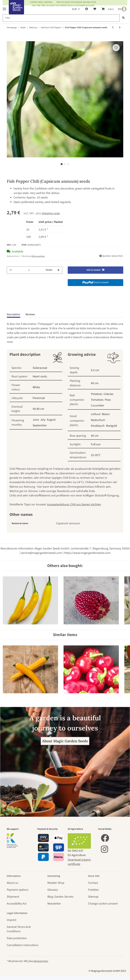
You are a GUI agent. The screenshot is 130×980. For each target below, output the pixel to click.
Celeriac (109, 394)
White (36, 387)
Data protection (17, 938)
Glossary (53, 890)
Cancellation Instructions (23, 945)
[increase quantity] (58, 270)
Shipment (13, 897)
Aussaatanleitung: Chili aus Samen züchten (74, 504)
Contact (93, 883)
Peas (108, 400)
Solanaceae (40, 368)
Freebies (93, 890)
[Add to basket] (9, 39)
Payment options (18, 890)
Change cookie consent (103, 904)
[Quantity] (29, 270)
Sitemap (93, 897)
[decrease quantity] (11, 270)
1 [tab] (62, 164)
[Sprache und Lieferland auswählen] (122, 9)
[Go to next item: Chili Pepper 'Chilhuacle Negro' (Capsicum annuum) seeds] (120, 28)
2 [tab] (65, 164)
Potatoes (97, 394)
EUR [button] (74, 9)
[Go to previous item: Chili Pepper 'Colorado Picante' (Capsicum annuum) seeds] (113, 28)
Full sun (96, 444)
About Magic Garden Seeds (65, 741)
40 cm (95, 383)
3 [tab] (68, 164)
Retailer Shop (56, 883)
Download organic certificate (79, 862)
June (36, 420)
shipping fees (41, 961)
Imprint (12, 920)
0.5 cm (95, 370)
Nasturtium (98, 420)
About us (12, 883)
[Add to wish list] (116, 48)
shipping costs (51, 213)
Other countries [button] (38, 256)
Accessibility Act (17, 904)
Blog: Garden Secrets (60, 897)
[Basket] (108, 9)
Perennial (39, 398)
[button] (87, 9)
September (40, 425)
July (43, 420)
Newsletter (54, 904)
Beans (106, 414)
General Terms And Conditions (19, 929)
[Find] (61, 18)
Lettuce (96, 414)
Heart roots (40, 376)
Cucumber (97, 405)
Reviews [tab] (30, 314)
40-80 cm (38, 409)
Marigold (111, 426)
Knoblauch (98, 426)
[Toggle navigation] (4, 8)
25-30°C (96, 455)
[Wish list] (95, 9)
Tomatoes (97, 400)
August (51, 420)
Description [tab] (13, 314)
